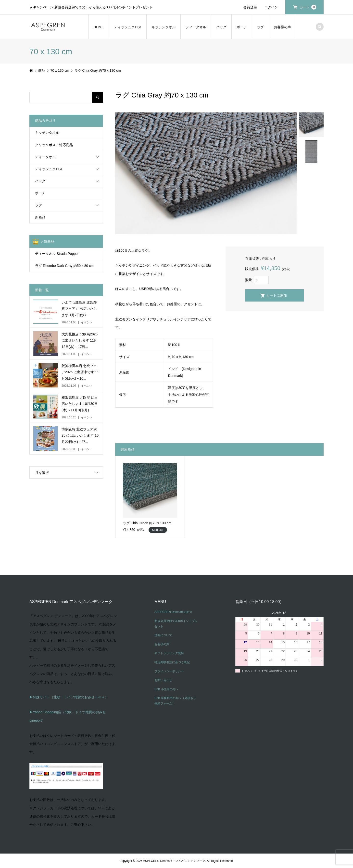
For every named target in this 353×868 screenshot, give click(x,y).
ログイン (271, 7)
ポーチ (242, 27)
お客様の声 (282, 27)
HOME (99, 27)
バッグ (221, 27)
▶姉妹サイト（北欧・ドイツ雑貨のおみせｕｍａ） (69, 697)
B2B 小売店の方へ (166, 689)
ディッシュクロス (128, 27)
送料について (163, 635)
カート (308, 7)
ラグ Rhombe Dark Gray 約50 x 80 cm (64, 266)
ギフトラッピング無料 (169, 653)
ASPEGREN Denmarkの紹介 (173, 612)
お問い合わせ (163, 680)
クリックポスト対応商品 (54, 145)
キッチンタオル (164, 27)
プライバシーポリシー (169, 671)
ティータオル (196, 27)
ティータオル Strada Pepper (57, 254)
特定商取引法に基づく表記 (172, 662)
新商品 (40, 217)
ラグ (260, 27)
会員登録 (250, 7)
